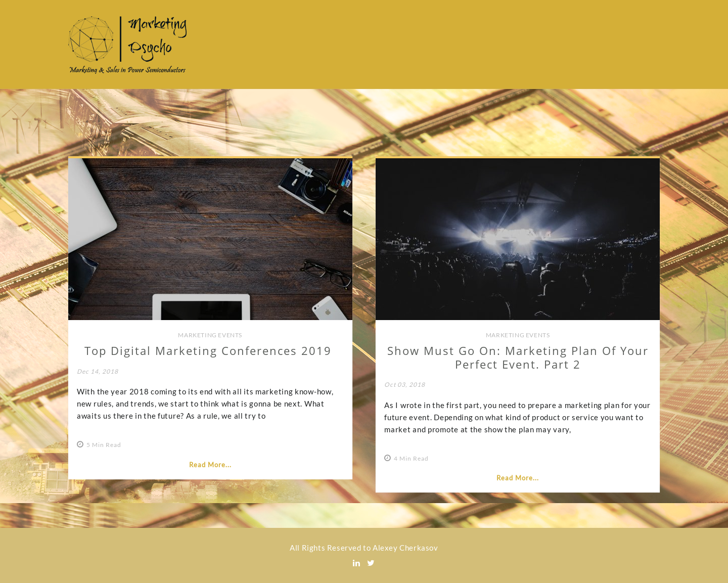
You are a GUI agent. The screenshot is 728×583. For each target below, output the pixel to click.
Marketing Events (210, 335)
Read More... (210, 465)
